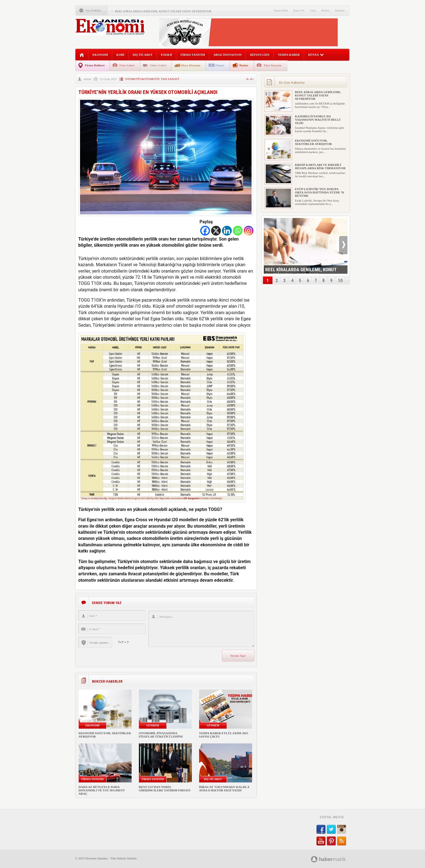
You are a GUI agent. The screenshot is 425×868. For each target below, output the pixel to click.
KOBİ (120, 55)
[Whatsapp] (238, 231)
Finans (220, 65)
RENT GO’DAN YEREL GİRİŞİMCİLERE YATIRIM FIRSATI (165, 789)
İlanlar (244, 65)
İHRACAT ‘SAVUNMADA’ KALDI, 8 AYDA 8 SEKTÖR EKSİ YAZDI (224, 789)
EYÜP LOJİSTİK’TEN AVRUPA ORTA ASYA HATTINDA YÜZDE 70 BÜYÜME (320, 192)
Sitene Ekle (281, 10)
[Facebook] (205, 231)
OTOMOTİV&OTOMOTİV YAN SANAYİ (152, 79)
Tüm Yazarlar (273, 65)
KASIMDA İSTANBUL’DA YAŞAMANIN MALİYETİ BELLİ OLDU (318, 120)
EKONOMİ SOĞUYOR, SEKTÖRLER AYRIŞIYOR (314, 142)
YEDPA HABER (289, 55)
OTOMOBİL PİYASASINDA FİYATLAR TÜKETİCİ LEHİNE (161, 735)
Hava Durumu (191, 65)
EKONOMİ (100, 55)
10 (340, 281)
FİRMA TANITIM (193, 55)
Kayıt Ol (299, 10)
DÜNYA (316, 55)
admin (88, 79)
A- (248, 79)
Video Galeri (158, 65)
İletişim (340, 10)
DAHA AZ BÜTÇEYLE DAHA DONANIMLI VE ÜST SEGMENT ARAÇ (102, 790)
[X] (216, 231)
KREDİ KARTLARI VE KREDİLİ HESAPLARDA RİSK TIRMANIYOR (320, 166)
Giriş (313, 10)
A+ (252, 79)
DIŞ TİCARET (143, 55)
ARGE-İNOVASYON (227, 55)
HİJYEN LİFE (260, 55)
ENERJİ (166, 55)
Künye (326, 10)
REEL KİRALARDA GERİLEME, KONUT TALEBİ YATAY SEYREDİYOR (163, 11)
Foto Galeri (127, 65)
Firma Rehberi (95, 65)
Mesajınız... (201, 629)
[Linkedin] (227, 231)
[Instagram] (249, 231)
